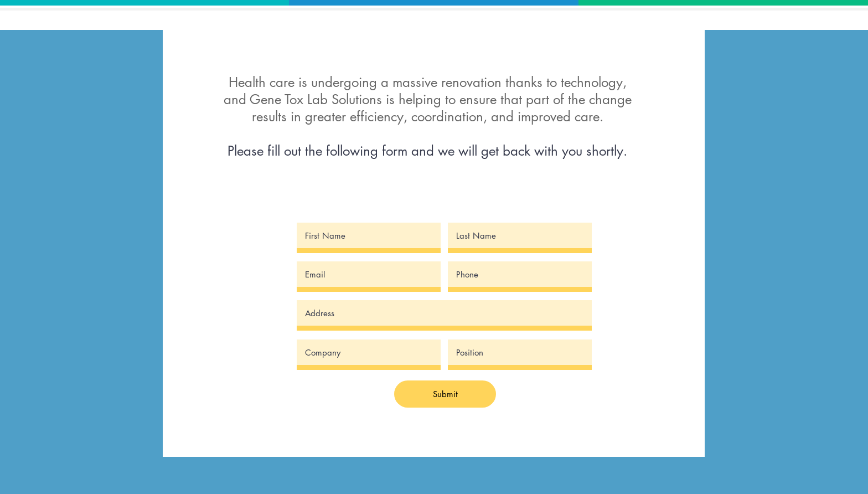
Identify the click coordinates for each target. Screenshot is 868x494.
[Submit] (445, 394)
